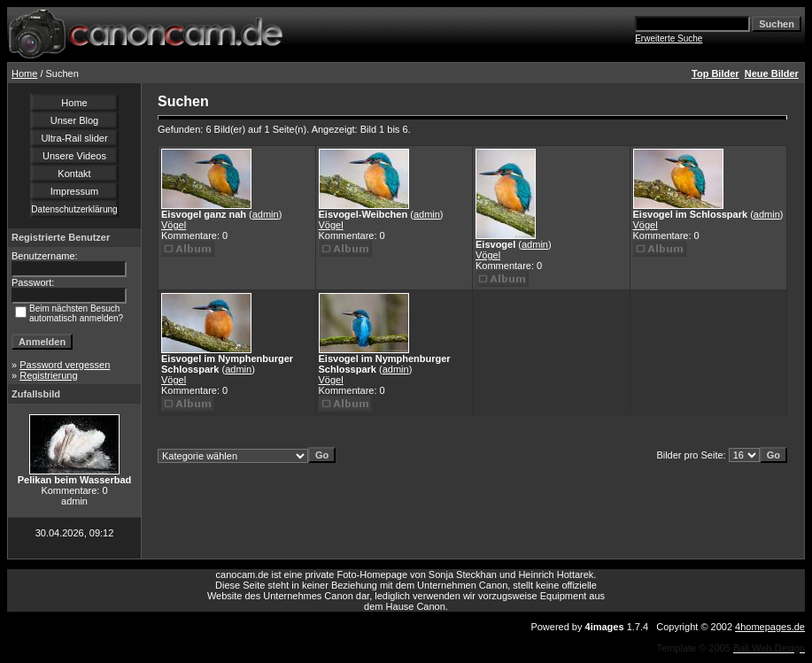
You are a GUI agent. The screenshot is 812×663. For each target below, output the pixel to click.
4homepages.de (770, 627)
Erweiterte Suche (669, 39)
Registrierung (48, 375)
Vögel (174, 225)
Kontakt (74, 173)
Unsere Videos (74, 156)
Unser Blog (74, 120)
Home (24, 73)
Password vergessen (65, 365)
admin (266, 214)
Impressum (74, 191)
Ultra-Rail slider (74, 138)
